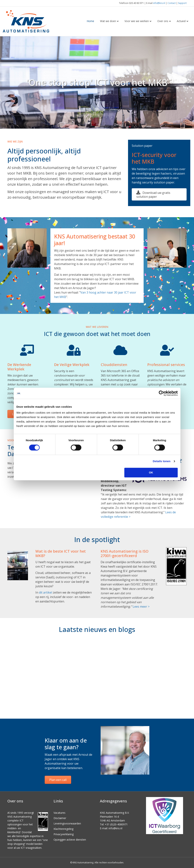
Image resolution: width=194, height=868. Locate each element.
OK (151, 472)
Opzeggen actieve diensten (70, 840)
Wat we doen (108, 21)
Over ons (163, 21)
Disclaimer (60, 818)
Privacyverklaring (64, 834)
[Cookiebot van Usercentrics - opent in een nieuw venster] (161, 393)
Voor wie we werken (137, 21)
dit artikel (45, 592)
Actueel (181, 21)
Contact (172, 3)
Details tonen (162, 461)
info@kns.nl (159, 3)
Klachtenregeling (63, 829)
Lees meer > (141, 607)
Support (182, 3)
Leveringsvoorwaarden (67, 823)
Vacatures (59, 813)
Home (90, 21)
